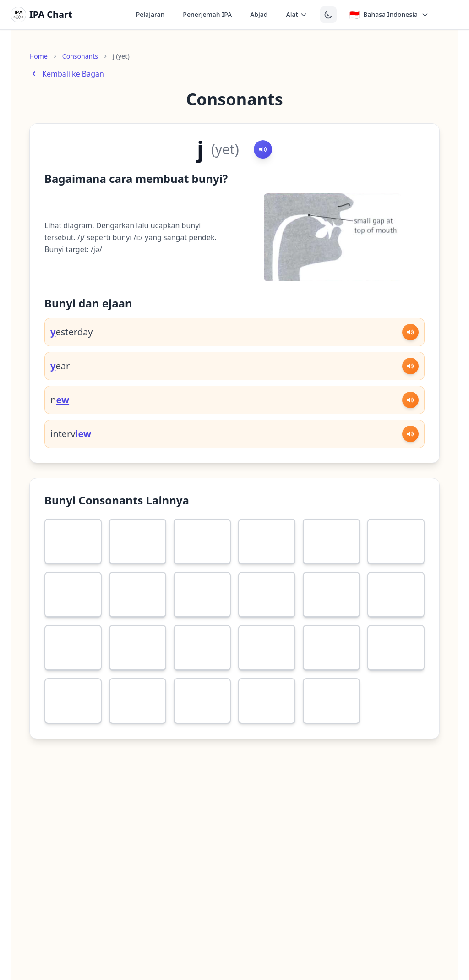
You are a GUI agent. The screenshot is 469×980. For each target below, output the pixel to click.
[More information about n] (249, 689)
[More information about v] (120, 530)
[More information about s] (314, 530)
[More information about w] (378, 636)
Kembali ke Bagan (67, 74)
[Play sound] (263, 149)
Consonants (80, 56)
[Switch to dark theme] (328, 15)
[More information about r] (55, 689)
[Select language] (389, 15)
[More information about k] (120, 636)
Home (38, 56)
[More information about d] (55, 636)
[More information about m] (185, 689)
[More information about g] (185, 636)
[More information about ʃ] (55, 583)
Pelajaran (150, 14)
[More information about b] (314, 583)
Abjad (259, 14)
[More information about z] (378, 530)
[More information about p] (249, 583)
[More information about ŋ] (314, 689)
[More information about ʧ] (249, 636)
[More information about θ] (185, 530)
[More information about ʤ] (314, 636)
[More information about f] (55, 530)
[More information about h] (185, 583)
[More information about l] (120, 689)
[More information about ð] (249, 530)
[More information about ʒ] (120, 583)
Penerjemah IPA (207, 14)
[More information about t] (378, 583)
